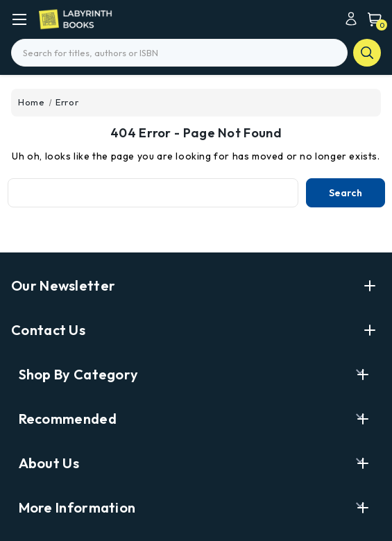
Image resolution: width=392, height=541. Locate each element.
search (367, 53)
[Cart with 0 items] (371, 19)
